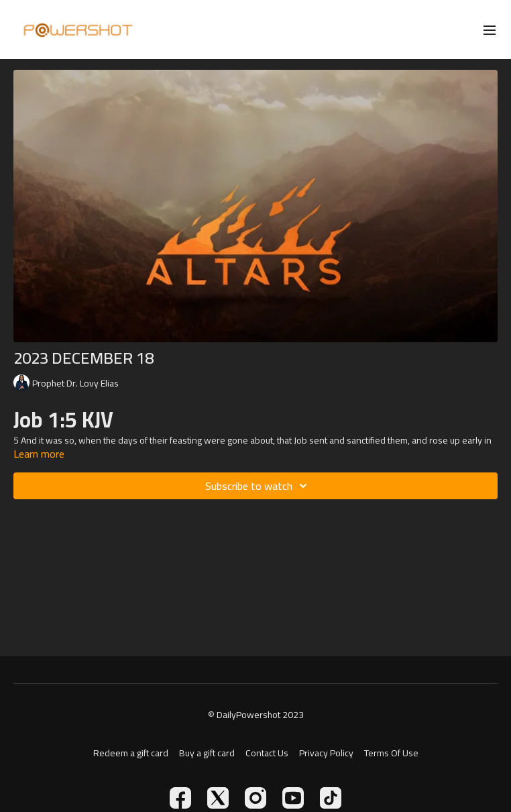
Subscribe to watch (258, 486)
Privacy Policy (326, 753)
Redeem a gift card (131, 753)
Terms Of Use (391, 753)
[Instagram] (255, 798)
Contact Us (267, 753)
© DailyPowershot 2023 (256, 715)
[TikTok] (331, 798)
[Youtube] (293, 798)
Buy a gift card (207, 753)
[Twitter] (218, 798)
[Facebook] (180, 798)
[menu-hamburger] (490, 30)
